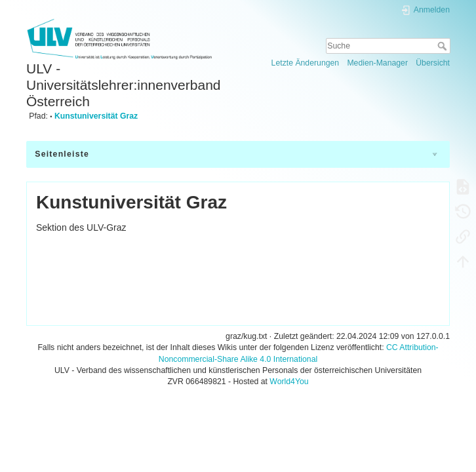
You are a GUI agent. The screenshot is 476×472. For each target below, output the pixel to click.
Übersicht (433, 63)
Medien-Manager (377, 63)
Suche (444, 46)
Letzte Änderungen (306, 63)
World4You (289, 382)
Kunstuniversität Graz (96, 116)
